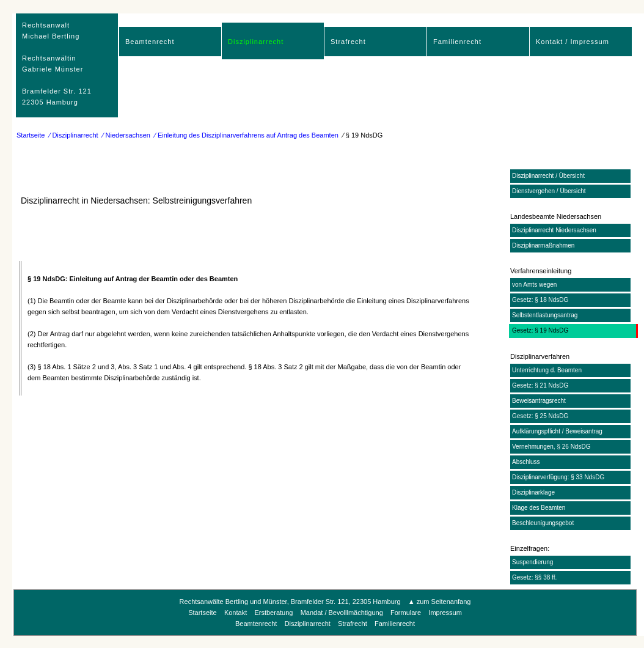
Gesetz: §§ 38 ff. (534, 577)
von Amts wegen (534, 285)
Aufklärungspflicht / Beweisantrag (557, 431)
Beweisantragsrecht (539, 401)
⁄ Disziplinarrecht (74, 135)
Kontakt (236, 613)
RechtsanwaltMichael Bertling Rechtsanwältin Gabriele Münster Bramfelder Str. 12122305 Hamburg (57, 64)
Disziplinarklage (533, 492)
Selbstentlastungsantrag (545, 315)
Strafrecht (348, 42)
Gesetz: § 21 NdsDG (540, 385)
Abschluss (526, 462)
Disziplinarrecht (256, 42)
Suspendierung (532, 562)
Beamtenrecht (150, 42)
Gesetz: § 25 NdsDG (540, 416)
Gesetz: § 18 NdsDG (540, 300)
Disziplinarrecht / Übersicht (548, 176)
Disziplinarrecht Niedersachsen (554, 230)
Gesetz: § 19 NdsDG (540, 330)
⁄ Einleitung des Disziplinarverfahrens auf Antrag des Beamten (247, 135)
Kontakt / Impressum (573, 42)
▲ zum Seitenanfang (440, 602)
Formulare (406, 613)
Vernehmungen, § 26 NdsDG (551, 447)
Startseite (31, 135)
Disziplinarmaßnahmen (543, 245)
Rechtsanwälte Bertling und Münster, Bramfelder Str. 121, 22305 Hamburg (290, 602)
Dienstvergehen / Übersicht (549, 191)
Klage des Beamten (539, 508)
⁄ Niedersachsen (126, 135)
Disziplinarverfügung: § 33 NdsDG (558, 477)
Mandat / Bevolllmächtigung (342, 613)
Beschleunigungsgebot (543, 523)
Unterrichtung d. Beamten (547, 370)
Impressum (445, 613)
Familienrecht (457, 42)
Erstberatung (273, 613)
